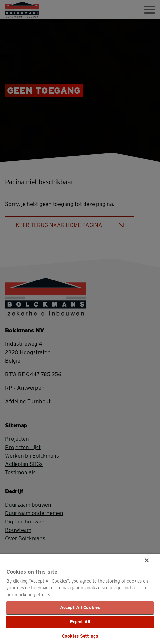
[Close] (147, 560)
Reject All (80, 622)
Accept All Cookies (80, 607)
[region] (80, 599)
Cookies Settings (80, 636)
